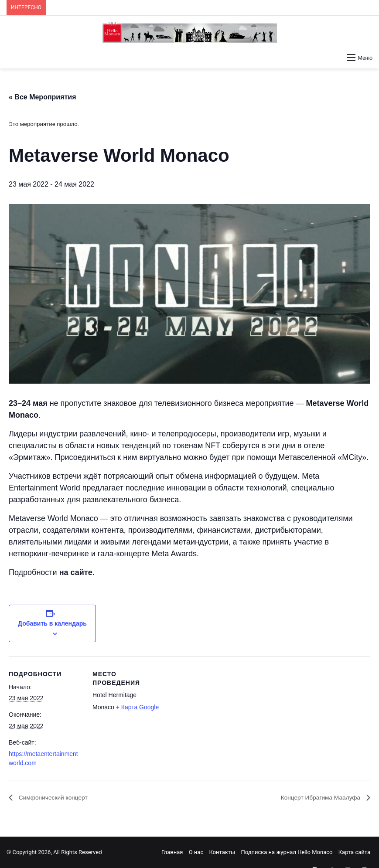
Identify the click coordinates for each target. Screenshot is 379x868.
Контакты (222, 852)
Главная (172, 852)
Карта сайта (354, 852)
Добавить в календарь (52, 623)
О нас (196, 852)
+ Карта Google (138, 707)
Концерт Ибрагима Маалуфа (314, 798)
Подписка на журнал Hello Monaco (287, 852)
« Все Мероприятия (43, 97)
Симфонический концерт (58, 798)
